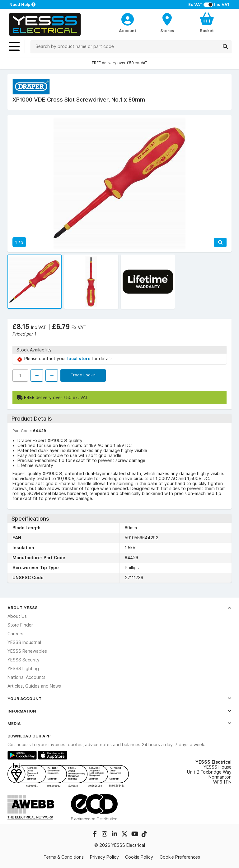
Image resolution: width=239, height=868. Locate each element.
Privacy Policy (104, 857)
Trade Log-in (83, 375)
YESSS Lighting (23, 669)
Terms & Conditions (64, 857)
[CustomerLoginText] (128, 18)
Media (119, 723)
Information (119, 711)
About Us (17, 616)
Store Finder (20, 625)
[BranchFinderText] (167, 22)
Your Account (119, 699)
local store (79, 359)
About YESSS (119, 608)
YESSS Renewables (27, 651)
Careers (15, 634)
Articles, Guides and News (34, 686)
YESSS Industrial (24, 642)
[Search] (225, 46)
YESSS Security (23, 660)
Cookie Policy (139, 857)
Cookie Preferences (180, 857)
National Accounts (26, 677)
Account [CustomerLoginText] (128, 31)
